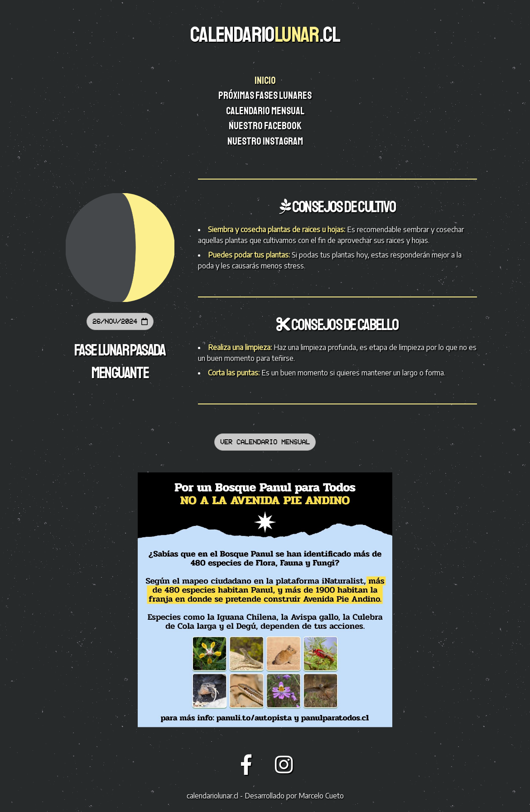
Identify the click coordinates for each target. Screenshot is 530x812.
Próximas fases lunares (266, 96)
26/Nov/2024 (120, 321)
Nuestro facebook (266, 126)
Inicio (266, 81)
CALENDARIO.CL (265, 34)
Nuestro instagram (266, 141)
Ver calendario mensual (265, 442)
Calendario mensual (266, 111)
